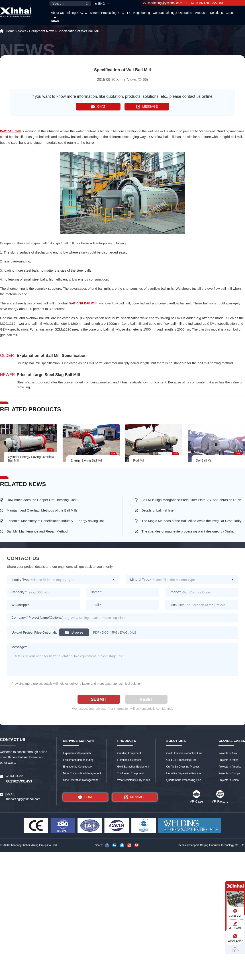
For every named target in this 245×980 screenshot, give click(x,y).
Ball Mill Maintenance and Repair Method (37, 531)
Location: (177, 605)
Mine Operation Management (80, 780)
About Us (57, 13)
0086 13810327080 (207, 3)
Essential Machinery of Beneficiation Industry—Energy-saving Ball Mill (58, 521)
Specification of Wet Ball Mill (78, 31)
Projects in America (230, 767)
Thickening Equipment (130, 773)
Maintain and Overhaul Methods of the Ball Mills (42, 510)
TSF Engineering (138, 13)
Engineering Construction (78, 767)
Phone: (175, 592)
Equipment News (42, 31)
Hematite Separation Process (184, 773)
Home (10, 31)
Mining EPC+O (77, 13)
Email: (96, 605)
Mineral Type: (141, 579)
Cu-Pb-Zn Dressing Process (183, 767)
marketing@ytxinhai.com (163, 3)
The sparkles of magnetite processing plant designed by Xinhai (188, 531)
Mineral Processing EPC (107, 13)
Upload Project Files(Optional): (34, 632)
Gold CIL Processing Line (182, 760)
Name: (96, 592)
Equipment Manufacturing (78, 760)
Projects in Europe (229, 773)
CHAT (98, 107)
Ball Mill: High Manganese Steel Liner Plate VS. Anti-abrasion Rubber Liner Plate (193, 500)
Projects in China (229, 780)
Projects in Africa (228, 760)
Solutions (216, 13)
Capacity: (19, 592)
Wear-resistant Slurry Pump (134, 780)
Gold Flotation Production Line (184, 753)
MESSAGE (147, 107)
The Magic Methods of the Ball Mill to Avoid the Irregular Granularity (191, 521)
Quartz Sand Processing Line (184, 780)
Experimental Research (77, 753)
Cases (230, 13)
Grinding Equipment (129, 753)
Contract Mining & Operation (173, 13)
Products (201, 13)
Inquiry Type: (21, 579)
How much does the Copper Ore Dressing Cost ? (43, 500)
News (55, 21)
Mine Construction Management (82, 773)
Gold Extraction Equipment (133, 767)
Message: (19, 647)
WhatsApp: (20, 605)
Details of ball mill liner (158, 510)
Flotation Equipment (129, 760)
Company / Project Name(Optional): (38, 617)
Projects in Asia (228, 753)
